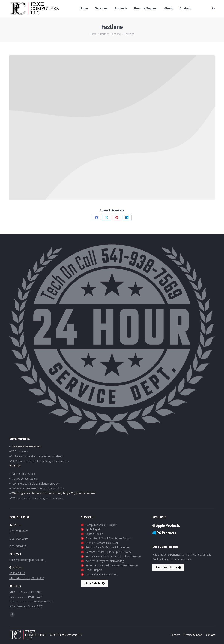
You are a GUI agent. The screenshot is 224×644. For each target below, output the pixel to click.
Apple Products (166, 525)
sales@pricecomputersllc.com (27, 560)
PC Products (164, 533)
